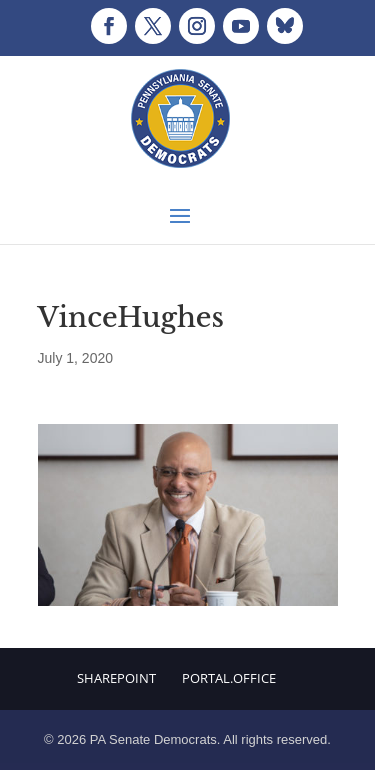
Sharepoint (116, 678)
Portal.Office (229, 678)
